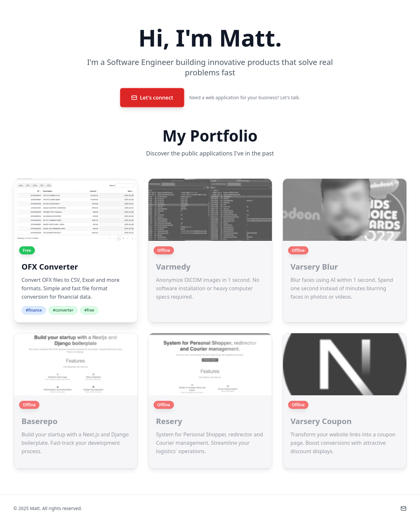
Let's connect (152, 98)
